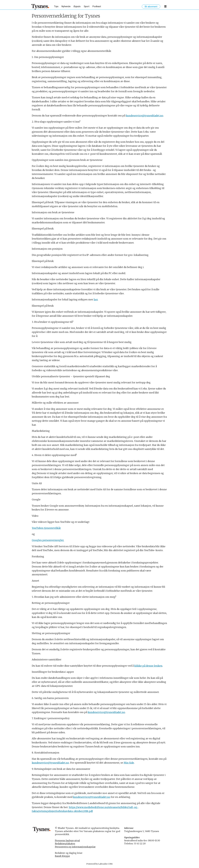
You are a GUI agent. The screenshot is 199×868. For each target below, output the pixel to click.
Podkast (97, 6)
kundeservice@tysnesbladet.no (145, 116)
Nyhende (66, 6)
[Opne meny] (165, 7)
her (96, 300)
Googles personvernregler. (48, 540)
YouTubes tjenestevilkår (46, 528)
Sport (87, 6)
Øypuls (77, 6)
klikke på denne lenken (148, 666)
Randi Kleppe (62, 856)
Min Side (129, 763)
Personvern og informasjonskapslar (75, 847)
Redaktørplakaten (65, 844)
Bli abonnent (151, 7)
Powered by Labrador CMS (99, 864)
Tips (56, 6)
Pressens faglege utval (67, 840)
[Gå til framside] (40, 7)
